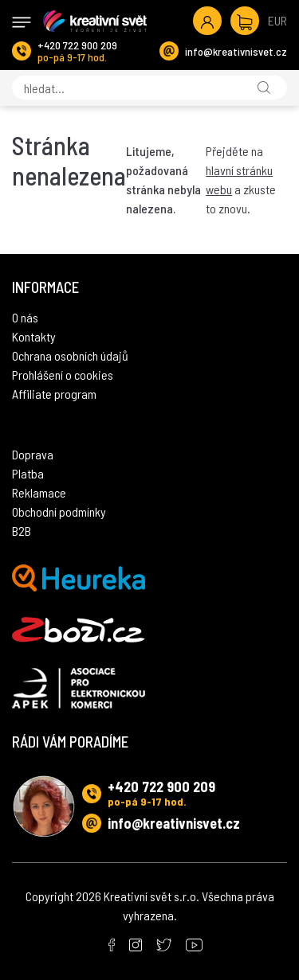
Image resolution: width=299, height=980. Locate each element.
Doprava (33, 454)
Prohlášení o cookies (63, 375)
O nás (25, 317)
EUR (277, 20)
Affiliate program (54, 394)
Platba (28, 473)
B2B (22, 531)
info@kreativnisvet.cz (236, 51)
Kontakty (34, 336)
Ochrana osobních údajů (70, 355)
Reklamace (39, 492)
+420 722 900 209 (77, 45)
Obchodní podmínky (59, 511)
